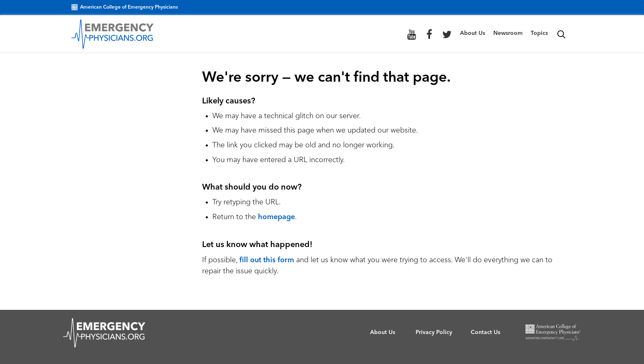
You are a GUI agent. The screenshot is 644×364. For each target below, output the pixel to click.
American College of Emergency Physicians (125, 7)
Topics (539, 33)
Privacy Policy (434, 332)
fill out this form (267, 260)
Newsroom (508, 33)
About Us (473, 33)
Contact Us (485, 332)
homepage (276, 217)
